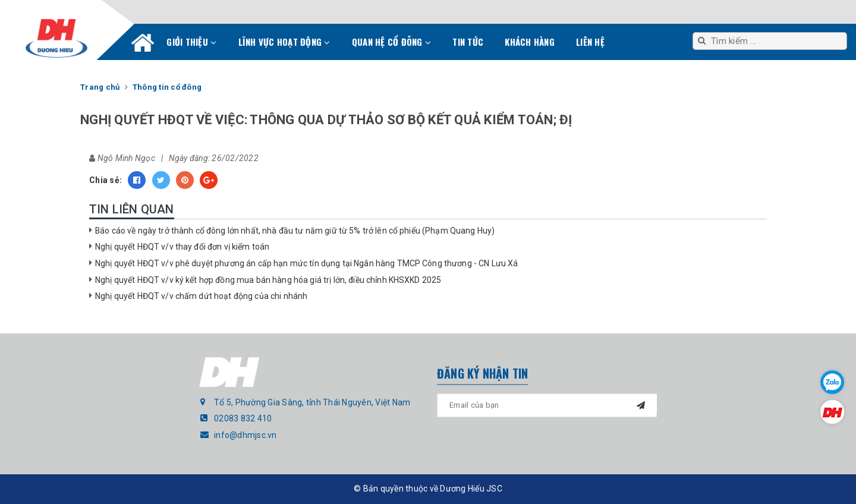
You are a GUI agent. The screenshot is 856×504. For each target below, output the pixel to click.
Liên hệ (590, 42)
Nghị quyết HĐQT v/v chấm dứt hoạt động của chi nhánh (201, 296)
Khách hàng (530, 42)
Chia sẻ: (106, 180)
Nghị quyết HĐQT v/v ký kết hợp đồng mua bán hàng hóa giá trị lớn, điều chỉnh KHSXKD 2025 (268, 280)
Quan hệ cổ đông (391, 42)
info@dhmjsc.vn (246, 435)
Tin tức (468, 42)
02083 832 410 (243, 418)
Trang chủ (143, 45)
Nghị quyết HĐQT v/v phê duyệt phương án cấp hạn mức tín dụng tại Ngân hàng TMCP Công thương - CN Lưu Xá (306, 263)
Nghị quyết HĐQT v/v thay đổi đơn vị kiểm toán (182, 247)
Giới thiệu (191, 42)
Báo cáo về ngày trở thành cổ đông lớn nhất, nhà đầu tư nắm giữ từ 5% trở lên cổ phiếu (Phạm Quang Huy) (295, 231)
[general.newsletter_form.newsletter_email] (547, 405)
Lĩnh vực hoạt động (284, 42)
